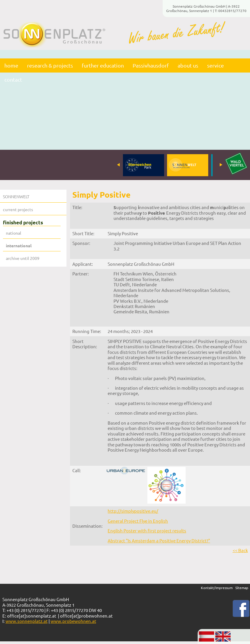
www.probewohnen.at (73, 621)
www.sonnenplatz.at (27, 621)
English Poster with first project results (147, 530)
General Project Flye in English (138, 521)
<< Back (240, 550)
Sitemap (242, 588)
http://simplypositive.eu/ (133, 511)
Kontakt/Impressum (217, 588)
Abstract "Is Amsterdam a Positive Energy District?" (159, 540)
